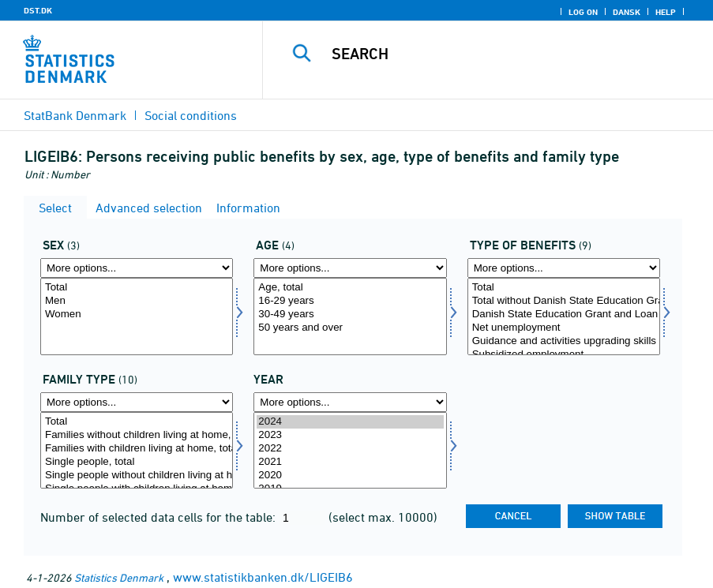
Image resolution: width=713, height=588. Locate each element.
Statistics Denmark (119, 577)
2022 (350, 449)
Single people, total (137, 462)
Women (137, 315)
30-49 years (350, 315)
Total (137, 288)
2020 (350, 476)
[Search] (503, 54)
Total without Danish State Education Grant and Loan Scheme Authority (564, 301)
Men (137, 301)
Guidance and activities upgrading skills (564, 341)
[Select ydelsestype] (564, 316)
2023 (350, 435)
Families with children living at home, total (137, 449)
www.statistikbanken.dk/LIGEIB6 (263, 577)
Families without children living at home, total (137, 435)
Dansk (627, 12)
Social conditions (191, 115)
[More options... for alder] (350, 268)
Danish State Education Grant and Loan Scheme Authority (564, 315)
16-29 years (350, 301)
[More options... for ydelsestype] (564, 268)
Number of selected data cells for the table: (159, 517)
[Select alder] (350, 316)
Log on (583, 12)
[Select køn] (137, 316)
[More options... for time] (350, 402)
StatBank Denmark (75, 115)
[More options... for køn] (137, 268)
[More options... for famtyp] (137, 402)
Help (666, 12)
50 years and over (350, 328)
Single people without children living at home (137, 476)
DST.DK (38, 10)
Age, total (350, 288)
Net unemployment (564, 328)
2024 (350, 422)
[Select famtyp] (137, 451)
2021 (350, 462)
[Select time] (350, 451)
